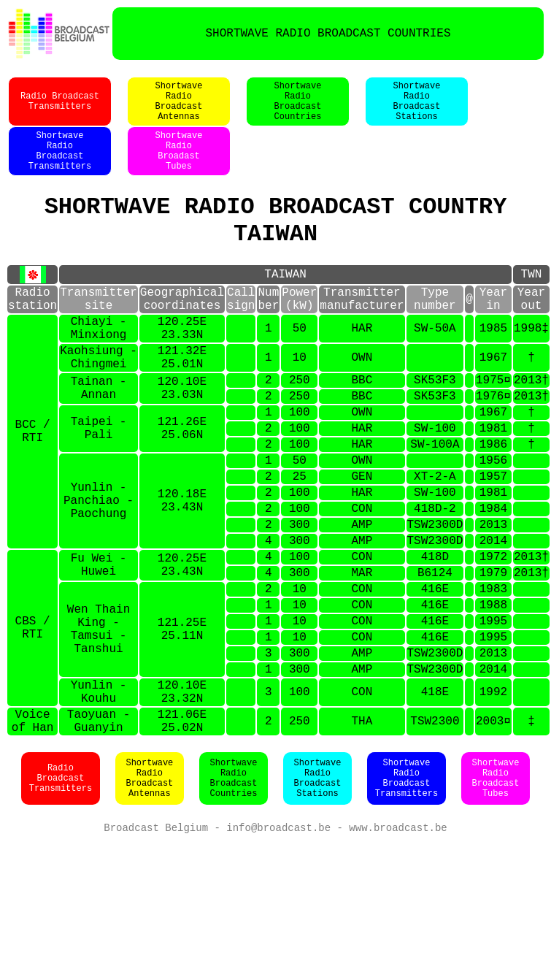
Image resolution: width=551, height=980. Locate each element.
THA (362, 833)
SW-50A (435, 367)
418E (435, 798)
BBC (362, 429)
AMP (362, 600)
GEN (362, 543)
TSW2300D (435, 600)
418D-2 (435, 581)
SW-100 (435, 486)
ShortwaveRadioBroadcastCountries (298, 109)
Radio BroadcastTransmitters (60, 109)
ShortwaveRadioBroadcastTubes (496, 893)
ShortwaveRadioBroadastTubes (179, 167)
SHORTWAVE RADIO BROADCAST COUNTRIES (328, 34)
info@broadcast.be (278, 944)
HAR (362, 367)
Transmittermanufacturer (362, 332)
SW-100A (435, 505)
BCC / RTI (33, 489)
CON (362, 581)
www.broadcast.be (398, 944)
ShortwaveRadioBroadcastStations (417, 109)
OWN (362, 402)
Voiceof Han (33, 833)
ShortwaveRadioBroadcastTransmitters (60, 167)
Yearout (531, 332)
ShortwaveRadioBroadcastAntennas (179, 109)
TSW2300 (435, 833)
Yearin (493, 332)
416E (435, 676)
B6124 (435, 657)
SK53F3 (435, 429)
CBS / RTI (33, 722)
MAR (362, 657)
